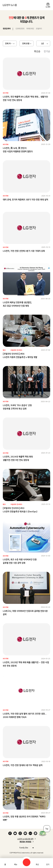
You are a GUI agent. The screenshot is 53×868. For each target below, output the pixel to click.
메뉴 (16, 864)
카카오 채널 (35, 833)
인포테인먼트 (20, 29)
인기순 (47, 51)
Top (47, 829)
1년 (42, 43)
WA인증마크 (43, 833)
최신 (37, 864)
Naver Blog (25, 833)
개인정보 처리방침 (25, 842)
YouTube (15, 833)
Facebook (10, 833)
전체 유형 (26, 43)
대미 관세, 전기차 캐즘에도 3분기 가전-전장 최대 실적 (25, 200)
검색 (27, 862)
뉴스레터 (48, 7)
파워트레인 (30, 29)
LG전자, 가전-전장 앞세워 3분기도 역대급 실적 (23, 765)
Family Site (26, 848)
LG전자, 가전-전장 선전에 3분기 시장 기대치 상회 (24, 251)
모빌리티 (39, 29)
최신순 (37, 51)
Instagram (20, 833)
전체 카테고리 (10, 43)
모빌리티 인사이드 (16, 350)
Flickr (30, 833)
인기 (48, 864)
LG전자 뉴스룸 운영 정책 (25, 839)
